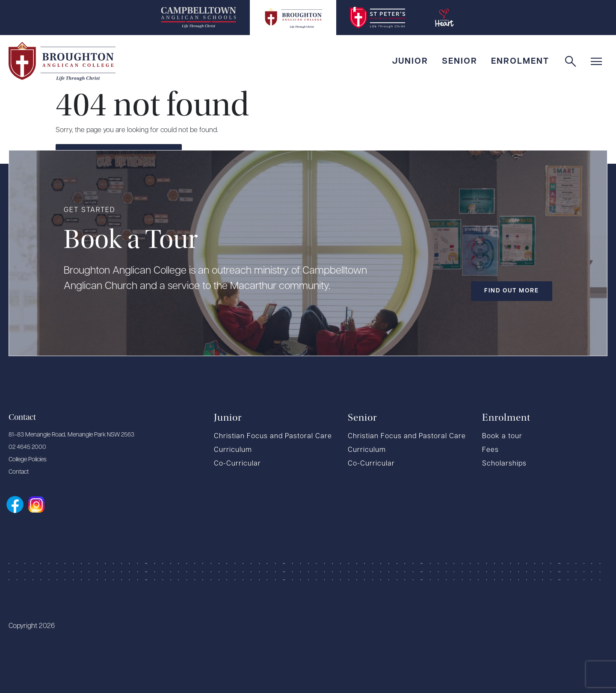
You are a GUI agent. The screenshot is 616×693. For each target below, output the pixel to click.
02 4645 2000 (27, 447)
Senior (460, 62)
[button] (598, 62)
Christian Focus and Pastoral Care (273, 436)
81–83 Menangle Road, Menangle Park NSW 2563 (71, 435)
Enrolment (520, 62)
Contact (19, 472)
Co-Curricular (237, 464)
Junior (410, 62)
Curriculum (233, 450)
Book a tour (502, 436)
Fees (490, 450)
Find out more (512, 291)
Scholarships (504, 464)
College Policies (28, 460)
